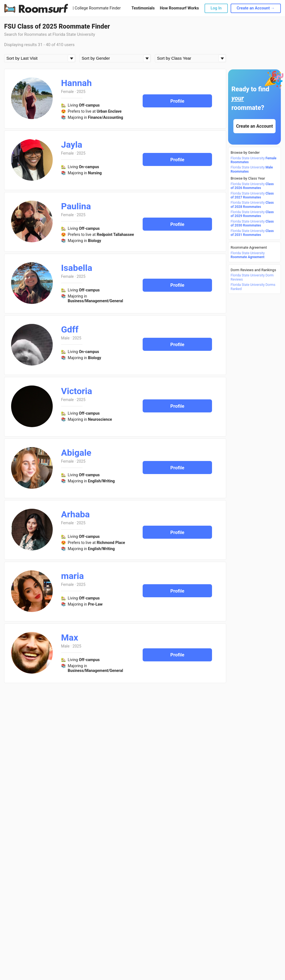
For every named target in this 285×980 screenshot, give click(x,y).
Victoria (77, 391)
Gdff (70, 329)
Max (70, 638)
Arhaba (75, 514)
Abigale (76, 453)
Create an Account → (256, 8)
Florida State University (254, 160)
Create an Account (255, 126)
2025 (81, 92)
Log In (216, 8)
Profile (177, 101)
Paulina (76, 206)
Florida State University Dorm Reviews (252, 277)
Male (65, 338)
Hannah (76, 83)
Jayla (72, 145)
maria (72, 576)
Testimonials (143, 8)
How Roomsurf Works (179, 8)
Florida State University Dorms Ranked (253, 287)
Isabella (77, 268)
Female (67, 92)
